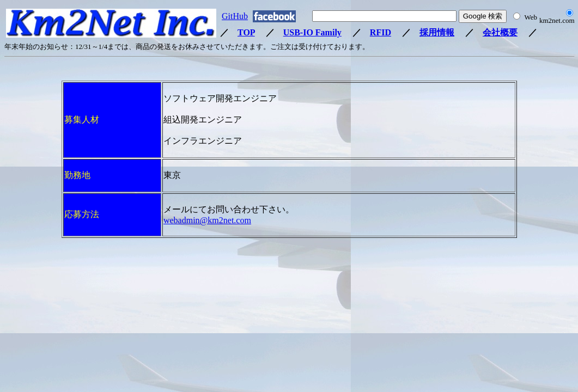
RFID (381, 32)
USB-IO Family (312, 32)
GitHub (235, 16)
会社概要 (500, 32)
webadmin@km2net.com (207, 220)
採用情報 (437, 32)
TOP (246, 32)
